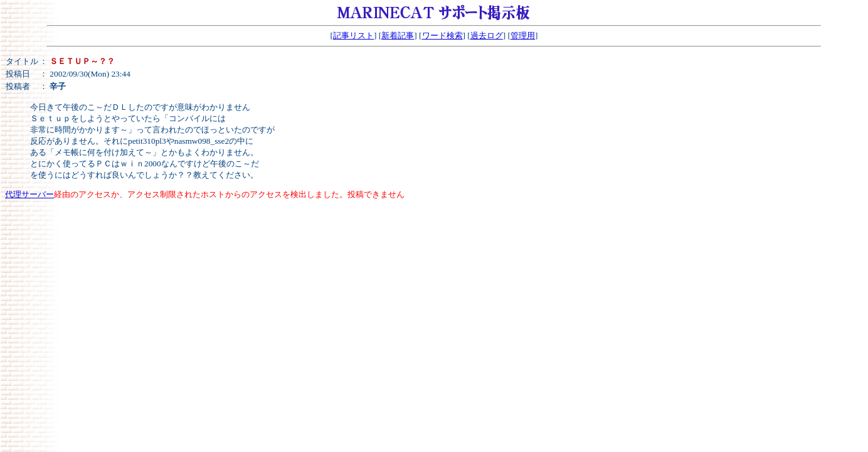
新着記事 (398, 35)
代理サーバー (29, 194)
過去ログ (487, 35)
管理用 (523, 35)
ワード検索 (442, 35)
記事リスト (353, 35)
